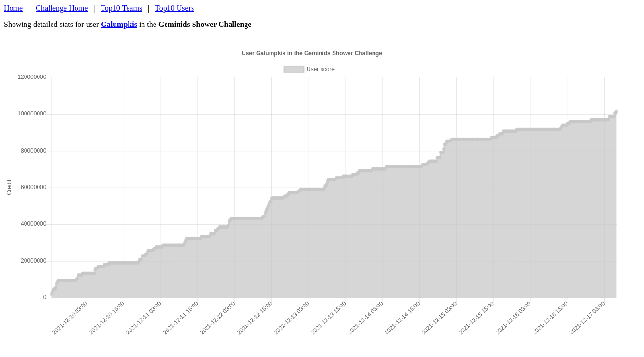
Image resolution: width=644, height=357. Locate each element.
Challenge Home (62, 8)
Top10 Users (174, 8)
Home (13, 8)
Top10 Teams (121, 8)
